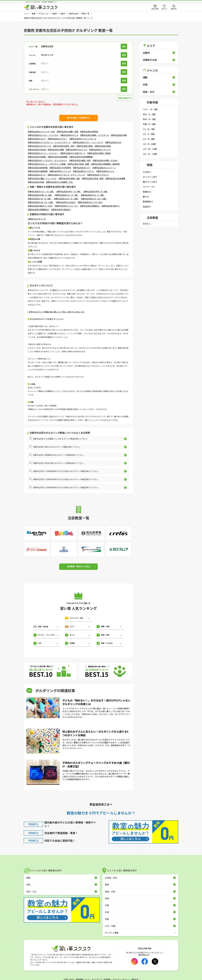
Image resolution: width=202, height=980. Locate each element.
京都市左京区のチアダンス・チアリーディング (66, 175)
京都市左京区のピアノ (82, 168)
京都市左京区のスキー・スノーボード (88, 142)
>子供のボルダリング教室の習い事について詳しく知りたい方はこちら (56, 312)
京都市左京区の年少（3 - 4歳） (69, 191)
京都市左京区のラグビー (57, 139)
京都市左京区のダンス (37, 175)
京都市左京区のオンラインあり (90, 202)
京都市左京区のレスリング (100, 150)
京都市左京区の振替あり (90, 206)
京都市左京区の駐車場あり (39, 210)
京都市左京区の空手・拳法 (64, 146)
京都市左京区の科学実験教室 (81, 157)
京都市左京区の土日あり (66, 202)
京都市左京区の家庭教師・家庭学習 (105, 164)
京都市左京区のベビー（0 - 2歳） (41, 191)
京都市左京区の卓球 (119, 135)
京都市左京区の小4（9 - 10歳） (66, 199)
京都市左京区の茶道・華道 (93, 178)
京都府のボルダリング (37, 219)
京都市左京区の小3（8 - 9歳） (40, 199)
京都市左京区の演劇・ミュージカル (42, 178)
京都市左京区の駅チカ (111, 206)
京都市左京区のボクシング (76, 150)
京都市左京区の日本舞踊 (115, 178)
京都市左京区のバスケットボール (83, 139)
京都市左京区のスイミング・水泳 (41, 132)
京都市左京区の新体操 (89, 132)
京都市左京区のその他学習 (60, 168)
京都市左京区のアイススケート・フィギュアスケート (49, 142)
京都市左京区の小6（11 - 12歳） (41, 202)
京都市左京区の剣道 (103, 146)
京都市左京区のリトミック (60, 171)
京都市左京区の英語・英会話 (99, 153)
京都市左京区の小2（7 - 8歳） (93, 195)
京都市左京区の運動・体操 (67, 132)
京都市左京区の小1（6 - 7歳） (67, 195)
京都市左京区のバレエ (105, 171)
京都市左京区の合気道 (37, 150)
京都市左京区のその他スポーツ (73, 153)
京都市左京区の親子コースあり (40, 206)
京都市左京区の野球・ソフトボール (94, 135)
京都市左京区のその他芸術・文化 (59, 182)
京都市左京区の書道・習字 (80, 160)
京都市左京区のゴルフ (37, 139)
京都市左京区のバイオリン (84, 171)
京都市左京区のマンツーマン (66, 206)
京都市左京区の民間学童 (38, 168)
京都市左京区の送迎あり (61, 210)
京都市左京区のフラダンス (98, 175)
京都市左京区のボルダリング (39, 146)
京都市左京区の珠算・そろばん (105, 160)
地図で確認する (125, 98)
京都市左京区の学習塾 (37, 157)
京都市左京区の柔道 (85, 146)
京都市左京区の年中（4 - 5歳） (96, 191)
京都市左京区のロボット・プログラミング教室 (47, 164)
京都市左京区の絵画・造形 (69, 178)
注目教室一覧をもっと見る (78, 566)
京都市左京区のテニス (69, 135)
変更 (125, 46)
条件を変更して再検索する (78, 118)
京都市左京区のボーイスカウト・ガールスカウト (48, 160)
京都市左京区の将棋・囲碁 (78, 164)
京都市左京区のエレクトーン (104, 168)
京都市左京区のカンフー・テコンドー (43, 153)
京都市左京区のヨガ (113, 142)
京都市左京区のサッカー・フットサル (43, 135)
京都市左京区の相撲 (56, 150)
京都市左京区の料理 (36, 182)
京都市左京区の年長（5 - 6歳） (40, 195)
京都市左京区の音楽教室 (38, 171)
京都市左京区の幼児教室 (57, 157)
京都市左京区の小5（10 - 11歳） (94, 199)
